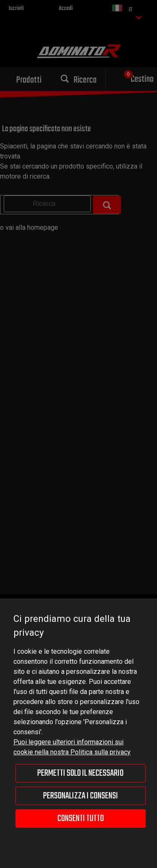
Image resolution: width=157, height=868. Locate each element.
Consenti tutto (81, 819)
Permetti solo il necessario (80, 773)
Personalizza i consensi (81, 796)
